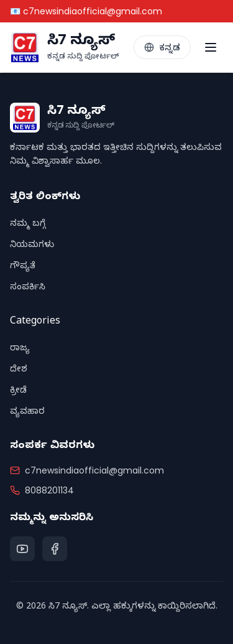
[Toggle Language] (162, 47)
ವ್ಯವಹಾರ (27, 413)
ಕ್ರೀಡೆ (18, 392)
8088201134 (49, 490)
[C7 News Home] (65, 47)
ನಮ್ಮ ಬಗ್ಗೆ (28, 225)
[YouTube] (22, 549)
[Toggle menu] (211, 47)
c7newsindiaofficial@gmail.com (94, 470)
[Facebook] (55, 549)
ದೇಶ (19, 371)
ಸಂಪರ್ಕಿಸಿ (28, 288)
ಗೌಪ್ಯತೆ (23, 267)
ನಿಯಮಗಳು (32, 246)
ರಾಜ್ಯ (20, 349)
